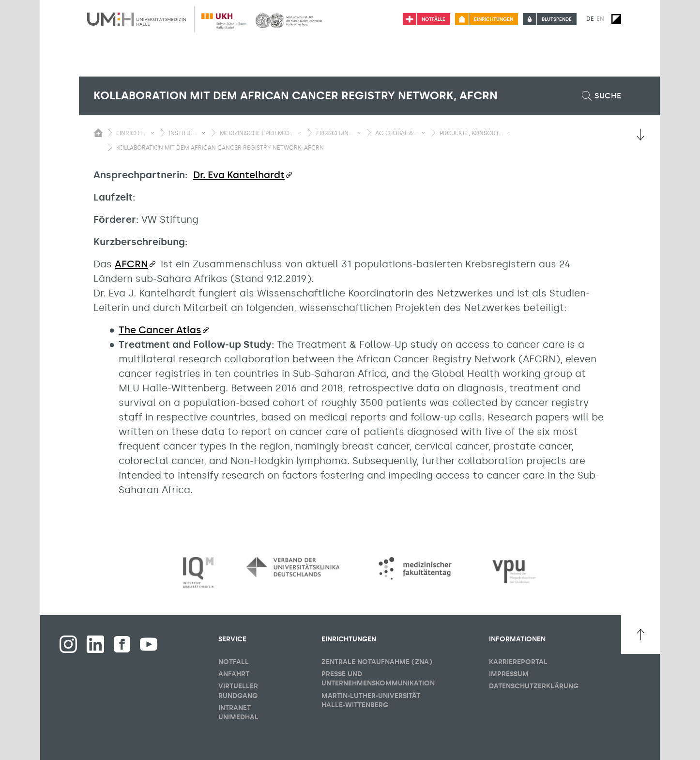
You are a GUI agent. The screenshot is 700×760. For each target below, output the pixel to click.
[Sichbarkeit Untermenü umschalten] (153, 133)
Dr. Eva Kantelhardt (239, 175)
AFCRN (131, 264)
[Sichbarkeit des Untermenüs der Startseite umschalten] (98, 133)
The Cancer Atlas (160, 330)
